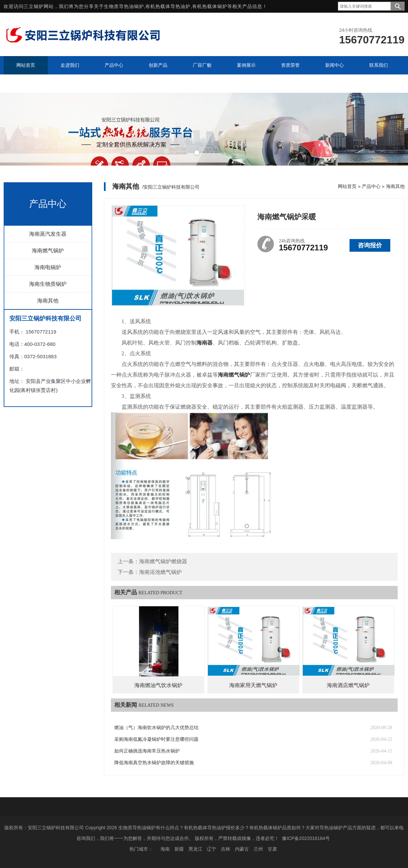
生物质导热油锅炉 (124, 6)
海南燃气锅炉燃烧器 (163, 561)
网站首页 (347, 186)
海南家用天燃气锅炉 (253, 685)
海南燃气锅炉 (48, 251)
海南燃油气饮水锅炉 (158, 685)
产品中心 (371, 186)
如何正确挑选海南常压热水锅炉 (147, 751)
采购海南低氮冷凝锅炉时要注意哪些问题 (156, 739)
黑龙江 (195, 849)
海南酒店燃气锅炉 (348, 685)
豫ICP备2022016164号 (306, 838)
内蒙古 (242, 849)
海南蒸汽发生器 (48, 234)
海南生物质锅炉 (48, 284)
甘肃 (272, 849)
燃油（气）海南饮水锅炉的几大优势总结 (156, 728)
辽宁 (212, 849)
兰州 (258, 849)
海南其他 (48, 301)
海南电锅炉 (48, 267)
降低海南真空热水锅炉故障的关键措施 (154, 763)
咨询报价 (370, 245)
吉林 (226, 849)
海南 (165, 849)
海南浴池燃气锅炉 (160, 572)
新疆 (179, 849)
